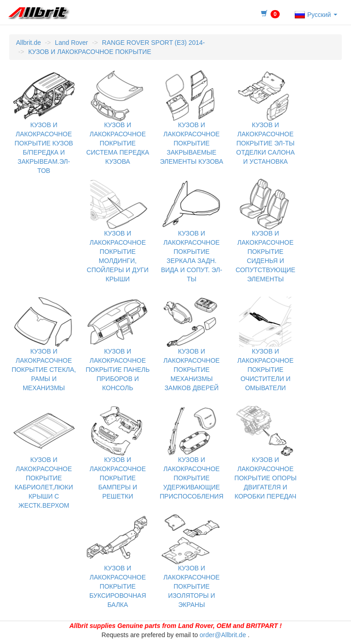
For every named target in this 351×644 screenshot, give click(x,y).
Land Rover (71, 43)
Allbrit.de (28, 43)
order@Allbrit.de (223, 635)
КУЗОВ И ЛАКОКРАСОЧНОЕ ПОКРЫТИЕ (90, 52)
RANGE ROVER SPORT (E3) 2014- (153, 43)
